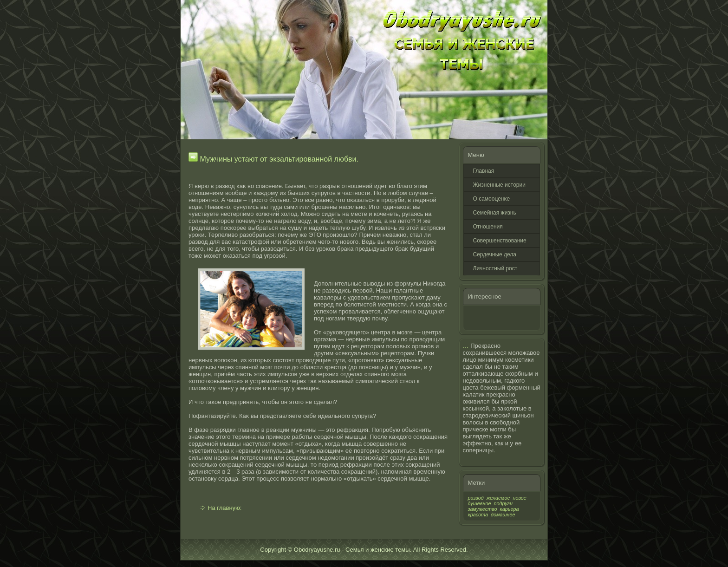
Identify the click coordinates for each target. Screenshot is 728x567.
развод (476, 498)
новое (519, 498)
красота (478, 515)
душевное (480, 503)
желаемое (498, 498)
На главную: (224, 508)
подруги (503, 503)
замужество (483, 509)
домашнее (503, 515)
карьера (510, 509)
